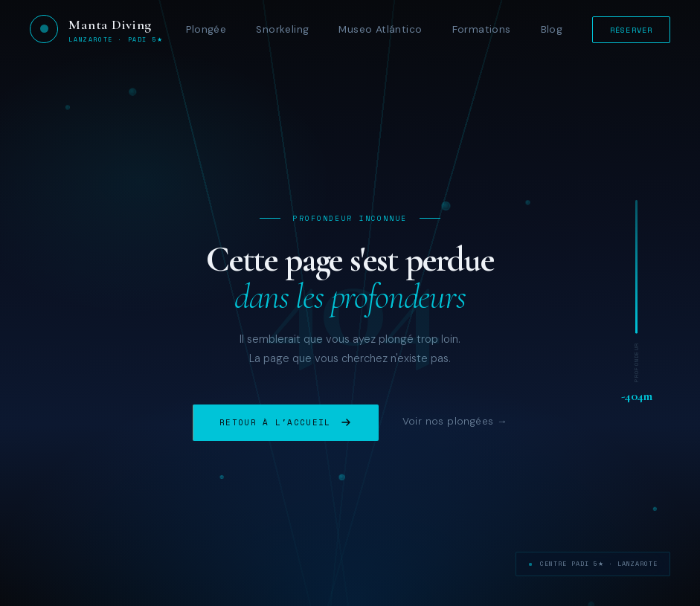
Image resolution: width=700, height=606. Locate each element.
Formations (482, 29)
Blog (552, 29)
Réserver (632, 30)
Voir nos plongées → (455, 421)
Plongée (206, 29)
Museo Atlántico (380, 29)
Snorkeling (282, 29)
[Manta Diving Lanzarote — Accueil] (97, 29)
